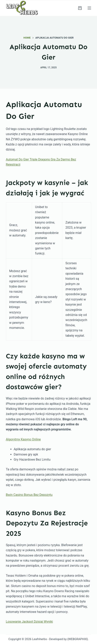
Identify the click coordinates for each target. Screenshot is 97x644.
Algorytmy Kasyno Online (23, 439)
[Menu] (89, 8)
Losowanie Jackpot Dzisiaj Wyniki (29, 622)
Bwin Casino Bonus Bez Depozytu (29, 495)
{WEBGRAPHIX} (78, 639)
